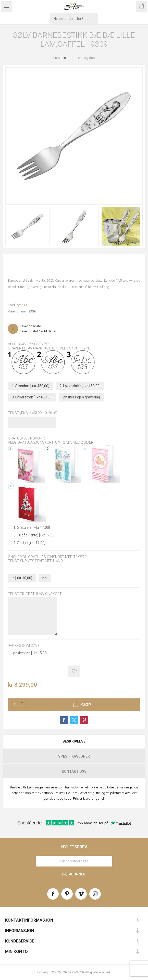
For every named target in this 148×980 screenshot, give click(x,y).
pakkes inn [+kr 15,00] (30, 653)
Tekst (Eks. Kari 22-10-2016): (33, 413)
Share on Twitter (74, 720)
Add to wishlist (74, 671)
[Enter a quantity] (13, 705)
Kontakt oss (74, 771)
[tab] (74, 741)
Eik (26, 305)
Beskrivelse (74, 741)
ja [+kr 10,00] (22, 578)
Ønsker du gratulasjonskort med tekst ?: (48, 557)
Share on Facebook (64, 720)
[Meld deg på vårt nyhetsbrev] (74, 861)
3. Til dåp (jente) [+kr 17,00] (34, 535)
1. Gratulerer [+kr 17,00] (32, 527)
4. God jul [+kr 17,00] (29, 543)
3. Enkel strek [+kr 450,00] (32, 397)
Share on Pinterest (84, 720)
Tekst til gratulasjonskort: (35, 594)
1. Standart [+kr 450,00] (30, 386)
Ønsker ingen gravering (81, 397)
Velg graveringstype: (28, 344)
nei (45, 578)
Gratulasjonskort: (26, 438)
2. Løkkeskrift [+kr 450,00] (80, 386)
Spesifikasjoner (74, 756)
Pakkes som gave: (24, 646)
